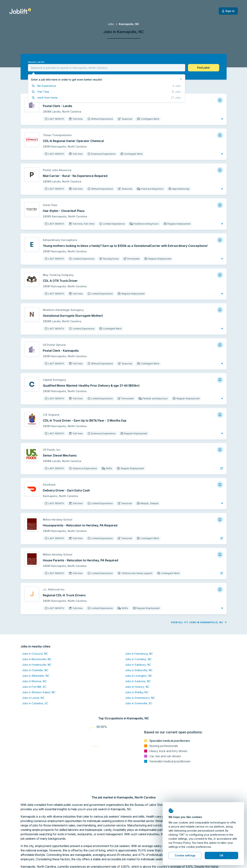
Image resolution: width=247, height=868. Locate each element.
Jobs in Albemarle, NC (36, 676)
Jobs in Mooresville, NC (37, 659)
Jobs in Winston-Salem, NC (39, 692)
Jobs (111, 24)
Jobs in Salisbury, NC (138, 665)
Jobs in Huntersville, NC (37, 665)
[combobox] (107, 68)
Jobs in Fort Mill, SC (34, 687)
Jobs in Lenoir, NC (33, 698)
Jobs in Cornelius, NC (138, 659)
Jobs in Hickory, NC (137, 687)
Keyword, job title (36, 62)
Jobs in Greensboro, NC (140, 698)
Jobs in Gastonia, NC (138, 681)
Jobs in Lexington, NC (139, 676)
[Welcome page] (20, 11)
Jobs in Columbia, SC (35, 703)
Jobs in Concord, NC (35, 654)
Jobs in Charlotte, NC (35, 670)
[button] (204, 68)
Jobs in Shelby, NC (137, 692)
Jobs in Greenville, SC (139, 703)
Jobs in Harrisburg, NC (139, 654)
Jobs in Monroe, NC (34, 681)
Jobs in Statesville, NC (139, 670)
